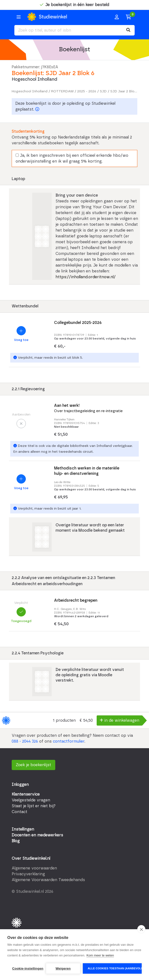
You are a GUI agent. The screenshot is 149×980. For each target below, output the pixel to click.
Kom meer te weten (100, 955)
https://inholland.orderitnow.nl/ (86, 277)
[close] (141, 929)
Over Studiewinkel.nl (31, 859)
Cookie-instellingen (28, 968)
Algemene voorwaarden (34, 868)
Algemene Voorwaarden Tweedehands (48, 880)
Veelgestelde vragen (31, 800)
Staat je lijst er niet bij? (34, 806)
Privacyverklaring (28, 874)
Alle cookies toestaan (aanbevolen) (115, 968)
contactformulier (69, 741)
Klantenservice (26, 794)
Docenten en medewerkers (37, 835)
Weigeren (63, 968)
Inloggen (20, 785)
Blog (16, 841)
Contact (19, 812)
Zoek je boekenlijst (33, 765)
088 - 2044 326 (25, 741)
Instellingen (23, 829)
